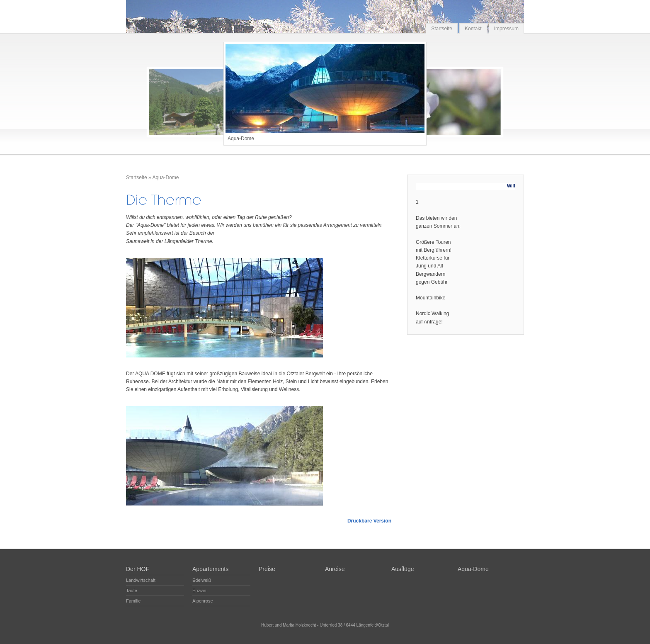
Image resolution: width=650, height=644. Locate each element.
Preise (267, 569)
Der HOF (138, 569)
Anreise (335, 569)
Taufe (132, 591)
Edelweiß (202, 580)
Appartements (210, 569)
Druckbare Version (369, 521)
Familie (133, 601)
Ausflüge (403, 569)
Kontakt (473, 29)
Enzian (199, 591)
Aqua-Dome (165, 177)
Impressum (506, 29)
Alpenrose (203, 601)
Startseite (442, 29)
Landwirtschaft (141, 580)
